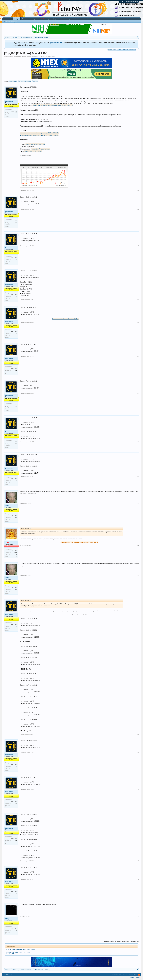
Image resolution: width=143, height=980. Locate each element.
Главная (9, 19)
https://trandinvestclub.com (33, 151)
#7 (138, 393)
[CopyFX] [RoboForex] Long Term (18, 953)
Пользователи (26, 19)
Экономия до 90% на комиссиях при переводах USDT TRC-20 (79, 542)
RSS (139, 975)
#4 (138, 299)
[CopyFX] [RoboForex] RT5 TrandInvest (20, 949)
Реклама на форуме (66, 19)
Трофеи (36, 19)
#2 (138, 209)
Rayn (7, 506)
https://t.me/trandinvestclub (41, 149)
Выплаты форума (112, 50)
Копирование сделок (20, 56)
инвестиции (13, 81)
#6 (138, 356)
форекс (35, 81)
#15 (138, 789)
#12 (138, 576)
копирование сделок (25, 81)
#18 (138, 916)
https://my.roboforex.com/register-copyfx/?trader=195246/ (39, 135)
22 (17, 930)
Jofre (7, 918)
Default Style (7, 975)
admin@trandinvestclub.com (35, 144)
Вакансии (78, 19)
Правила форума (52, 19)
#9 (138, 476)
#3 (138, 246)
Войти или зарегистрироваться (129, 2)
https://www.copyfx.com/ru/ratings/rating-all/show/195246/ (39, 133)
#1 (138, 191)
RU (12, 975)
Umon (22, 545)
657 (16, 517)
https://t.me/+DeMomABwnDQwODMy (66, 319)
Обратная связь (116, 975)
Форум (17, 19)
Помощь (125, 975)
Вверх (136, 975)
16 (17, 556)
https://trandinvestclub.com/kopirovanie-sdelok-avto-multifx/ (53, 105)
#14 (138, 753)
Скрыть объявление (137, 42)
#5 (138, 322)
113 (16, 113)
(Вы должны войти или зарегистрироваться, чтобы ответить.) (121, 941)
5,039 (16, 553)
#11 (138, 545)
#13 (138, 734)
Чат (43, 19)
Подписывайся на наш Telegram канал (127, 49)
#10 (138, 504)
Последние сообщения (11, 22)
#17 (138, 880)
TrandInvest (44, 56)
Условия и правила (135, 977)
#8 (138, 442)
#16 (138, 861)
